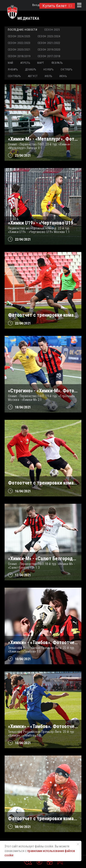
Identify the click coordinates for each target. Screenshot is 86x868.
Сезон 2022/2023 (19, 43)
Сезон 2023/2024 (49, 36)
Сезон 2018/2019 (19, 56)
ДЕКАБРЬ (31, 70)
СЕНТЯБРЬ (14, 76)
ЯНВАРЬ (13, 70)
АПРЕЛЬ (25, 63)
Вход (36, 5)
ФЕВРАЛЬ (57, 63)
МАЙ (11, 63)
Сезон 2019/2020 (49, 50)
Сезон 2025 (52, 30)
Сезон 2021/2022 (49, 43)
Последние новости (22, 30)
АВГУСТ (33, 76)
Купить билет (57, 6)
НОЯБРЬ (49, 70)
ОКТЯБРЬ (66, 70)
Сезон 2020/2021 (19, 50)
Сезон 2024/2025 (19, 36)
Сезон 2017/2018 (49, 56)
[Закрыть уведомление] (78, 844)
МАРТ (41, 63)
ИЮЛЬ (48, 76)
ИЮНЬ (63, 76)
